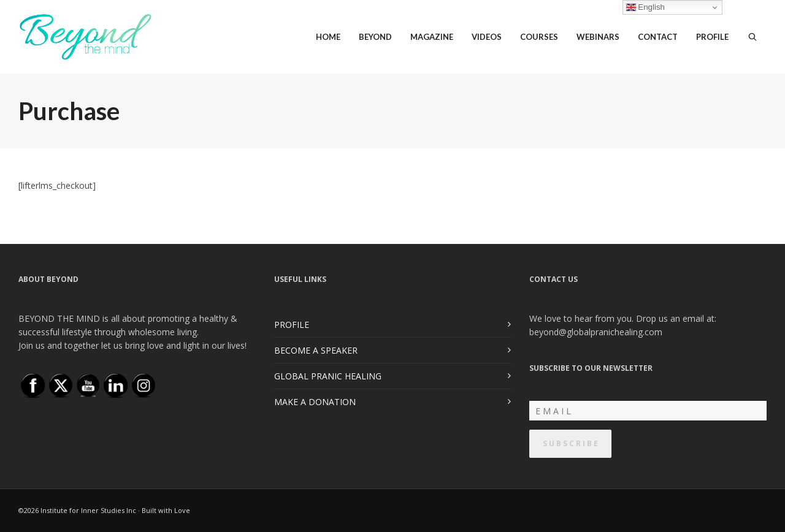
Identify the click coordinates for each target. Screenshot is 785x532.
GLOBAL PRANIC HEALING (328, 376)
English (645, 7)
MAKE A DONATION (315, 402)
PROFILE (292, 325)
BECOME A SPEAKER (316, 350)
